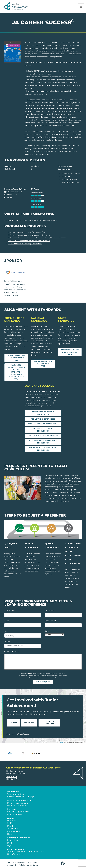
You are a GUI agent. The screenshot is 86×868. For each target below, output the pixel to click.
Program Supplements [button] (18, 803)
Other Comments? (12, 652)
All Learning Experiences (43, 419)
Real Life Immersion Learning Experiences (43, 442)
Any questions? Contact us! (18, 734)
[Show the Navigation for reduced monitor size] (81, 7)
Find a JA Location (15, 854)
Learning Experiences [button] (19, 838)
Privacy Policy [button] (32, 862)
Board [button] (10, 826)
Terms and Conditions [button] (16, 862)
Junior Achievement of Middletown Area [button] (25, 852)
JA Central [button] (34, 865)
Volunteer (29, 723)
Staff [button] (9, 823)
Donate (13, 723)
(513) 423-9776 (12, 779)
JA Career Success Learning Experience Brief (27, 232)
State (47, 631)
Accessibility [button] (12, 865)
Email (7, 621)
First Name (10, 611)
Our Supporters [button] (15, 814)
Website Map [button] (24, 865)
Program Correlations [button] (17, 806)
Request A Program (49, 723)
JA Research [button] (13, 829)
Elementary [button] (13, 840)
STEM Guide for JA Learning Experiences (25, 244)
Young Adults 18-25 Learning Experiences (43, 449)
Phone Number (52, 621)
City (6, 631)
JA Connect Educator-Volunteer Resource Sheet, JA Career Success (37, 238)
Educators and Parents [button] (19, 801)
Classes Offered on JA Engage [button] (21, 797)
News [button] (10, 834)
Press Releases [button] (14, 831)
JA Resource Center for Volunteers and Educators (29, 241)
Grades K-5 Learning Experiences (43, 424)
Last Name (50, 611)
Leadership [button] (12, 820)
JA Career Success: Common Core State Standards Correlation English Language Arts (16, 372)
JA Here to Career (69, 179)
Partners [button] (12, 809)
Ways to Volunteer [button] (16, 794)
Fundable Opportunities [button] (18, 812)
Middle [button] (10, 843)
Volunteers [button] (13, 792)
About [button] (10, 818)
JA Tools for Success (70, 182)
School (7, 641)
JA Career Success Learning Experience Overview (29, 235)
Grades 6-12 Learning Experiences (43, 430)
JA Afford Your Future (71, 173)
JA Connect (66, 176)
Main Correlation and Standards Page (16, 358)
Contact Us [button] (11, 777)
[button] (63, 863)
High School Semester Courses (43, 436)
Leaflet (61, 742)
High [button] (9, 846)
